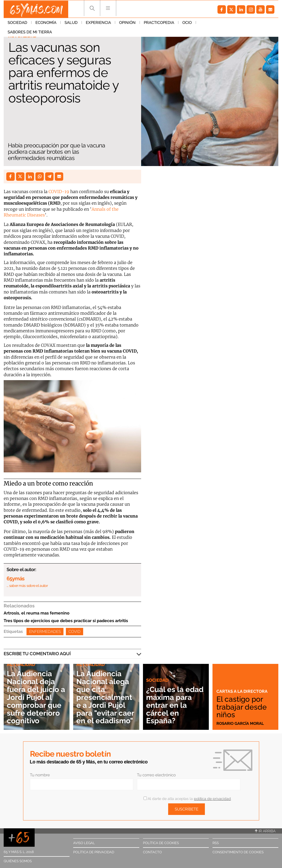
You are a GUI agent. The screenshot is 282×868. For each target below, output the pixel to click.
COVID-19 (59, 192)
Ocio (187, 23)
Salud (71, 23)
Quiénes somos (18, 861)
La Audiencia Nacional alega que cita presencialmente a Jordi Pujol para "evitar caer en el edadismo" (106, 698)
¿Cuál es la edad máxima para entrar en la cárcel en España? (176, 705)
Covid (75, 632)
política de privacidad (212, 799)
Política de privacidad (94, 852)
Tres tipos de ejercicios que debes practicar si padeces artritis (66, 621)
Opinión (127, 23)
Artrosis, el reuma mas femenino (37, 613)
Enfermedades (45, 632)
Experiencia (98, 23)
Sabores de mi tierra (222, 23)
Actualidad (23, 36)
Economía (46, 23)
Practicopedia (159, 23)
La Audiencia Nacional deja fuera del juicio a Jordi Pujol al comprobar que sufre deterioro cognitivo (35, 698)
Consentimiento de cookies (238, 852)
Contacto (152, 852)
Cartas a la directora (243, 691)
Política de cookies (161, 843)
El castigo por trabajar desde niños (242, 707)
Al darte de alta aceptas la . (187, 799)
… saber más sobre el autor (27, 586)
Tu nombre (40, 775)
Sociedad (17, 23)
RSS (216, 843)
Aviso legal (84, 843)
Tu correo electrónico (156, 775)
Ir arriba (265, 831)
